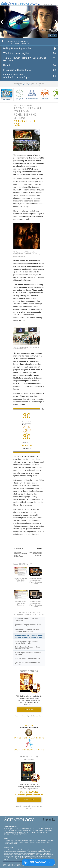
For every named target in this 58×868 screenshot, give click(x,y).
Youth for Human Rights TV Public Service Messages (25, 59)
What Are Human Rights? (16, 53)
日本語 (12, 831)
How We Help (7, 100)
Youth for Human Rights (27, 858)
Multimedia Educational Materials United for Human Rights (27, 631)
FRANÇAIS (49, 829)
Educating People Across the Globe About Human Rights (28, 625)
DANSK (42, 829)
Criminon (45, 94)
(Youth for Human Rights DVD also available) (29, 716)
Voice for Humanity (41, 840)
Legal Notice (20, 865)
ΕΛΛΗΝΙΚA (7, 834)
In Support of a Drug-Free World (40, 856)
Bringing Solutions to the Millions (27, 658)
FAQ (12, 842)
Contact (43, 842)
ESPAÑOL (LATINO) (23, 832)
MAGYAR (49, 831)
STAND (37, 855)
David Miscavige (32, 851)
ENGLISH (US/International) (12, 829)
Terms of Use (11, 865)
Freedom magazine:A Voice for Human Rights (16, 76)
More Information (35, 842)
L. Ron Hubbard (9, 840)
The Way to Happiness (19, 95)
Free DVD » (29, 709)
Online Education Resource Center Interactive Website (28, 648)
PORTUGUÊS (23, 834)
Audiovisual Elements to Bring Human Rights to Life (26, 642)
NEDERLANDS (34, 831)
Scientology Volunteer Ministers (33, 853)
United (7, 65)
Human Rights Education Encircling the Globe (28, 653)
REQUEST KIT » (29, 800)
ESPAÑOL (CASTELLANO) (39, 832)
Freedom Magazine (28, 855)
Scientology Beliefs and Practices (24, 840)
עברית (6, 831)
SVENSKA (13, 832)
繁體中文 (25, 831)
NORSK (6, 832)
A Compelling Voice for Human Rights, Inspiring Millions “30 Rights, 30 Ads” (29, 636)
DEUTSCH (43, 831)
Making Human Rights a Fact (18, 49)
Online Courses (24, 842)
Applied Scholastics (32, 94)
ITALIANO (15, 834)
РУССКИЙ (18, 831)
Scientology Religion (40, 850)
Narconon (14, 856)
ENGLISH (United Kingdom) (30, 829)
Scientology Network (27, 850)
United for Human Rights (11, 858)
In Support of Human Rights (17, 70)
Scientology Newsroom (20, 851)
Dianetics (17, 850)
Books (16, 842)
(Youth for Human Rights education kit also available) (29, 807)
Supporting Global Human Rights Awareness (27, 619)
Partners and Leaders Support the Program (27, 663)
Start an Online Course (16, 853)
